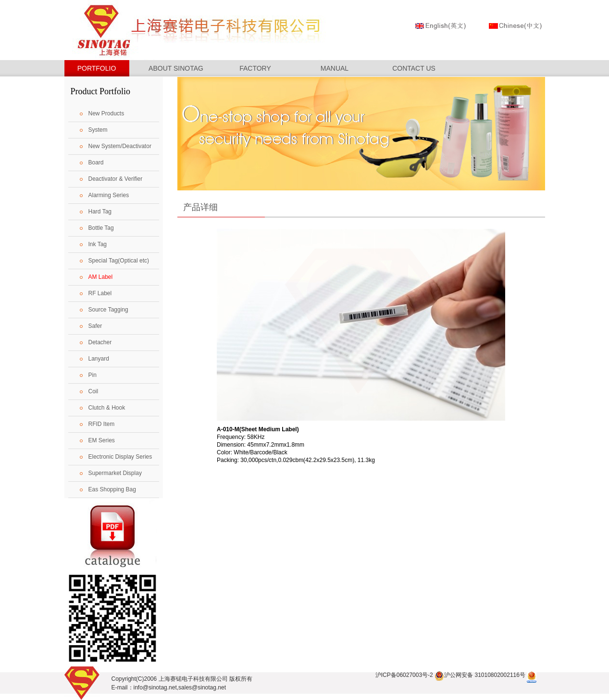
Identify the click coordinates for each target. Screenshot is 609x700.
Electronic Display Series (120, 457)
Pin (93, 375)
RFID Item (102, 424)
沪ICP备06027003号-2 (404, 675)
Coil (93, 391)
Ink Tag (98, 244)
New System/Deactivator (120, 146)
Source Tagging (108, 310)
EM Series (102, 440)
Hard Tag (100, 212)
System (98, 130)
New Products (106, 113)
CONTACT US (414, 68)
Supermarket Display (115, 473)
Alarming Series (109, 195)
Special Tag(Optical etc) (119, 261)
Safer (95, 326)
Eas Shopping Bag (112, 489)
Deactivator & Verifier (116, 179)
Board (96, 162)
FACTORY (255, 68)
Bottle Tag (101, 228)
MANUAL (335, 68)
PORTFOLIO (97, 68)
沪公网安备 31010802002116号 (480, 675)
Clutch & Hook (107, 408)
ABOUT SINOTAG (176, 68)
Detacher (100, 342)
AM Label (101, 277)
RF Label (100, 293)
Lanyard (99, 359)
